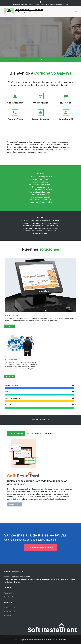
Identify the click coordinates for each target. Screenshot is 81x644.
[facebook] (40, 2)
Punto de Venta (13, 315)
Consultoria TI (12, 359)
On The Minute (34, 434)
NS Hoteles (49, 434)
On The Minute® (10, 612)
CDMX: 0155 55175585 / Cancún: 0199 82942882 (29, 4)
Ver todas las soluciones (41, 420)
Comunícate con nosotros (41, 548)
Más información (31, 51)
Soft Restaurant (16, 434)
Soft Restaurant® (10, 608)
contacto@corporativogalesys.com (58, 4)
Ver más (9, 326)
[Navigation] (76, 11)
